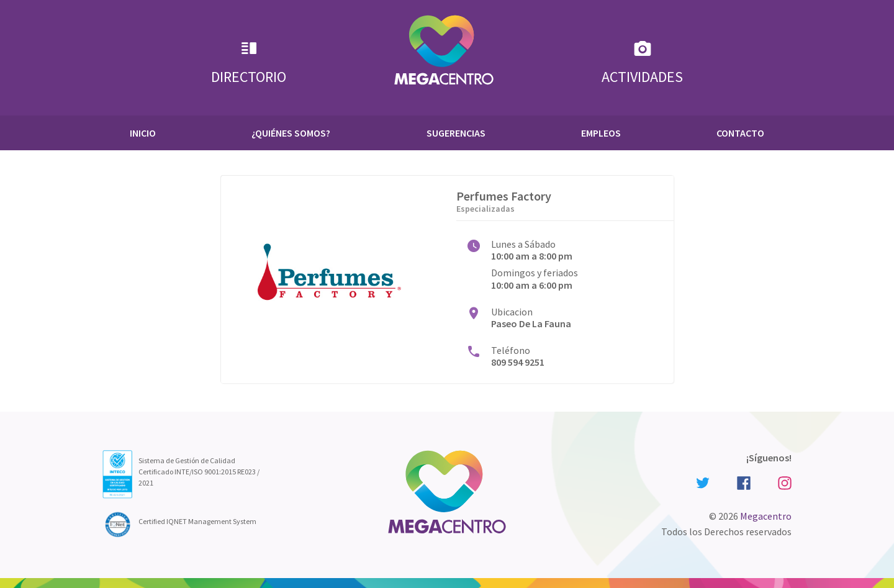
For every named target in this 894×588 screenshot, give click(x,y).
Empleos (601, 133)
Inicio (143, 133)
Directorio (249, 62)
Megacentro (766, 516)
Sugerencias (456, 133)
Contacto (740, 133)
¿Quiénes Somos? (291, 133)
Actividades (642, 62)
